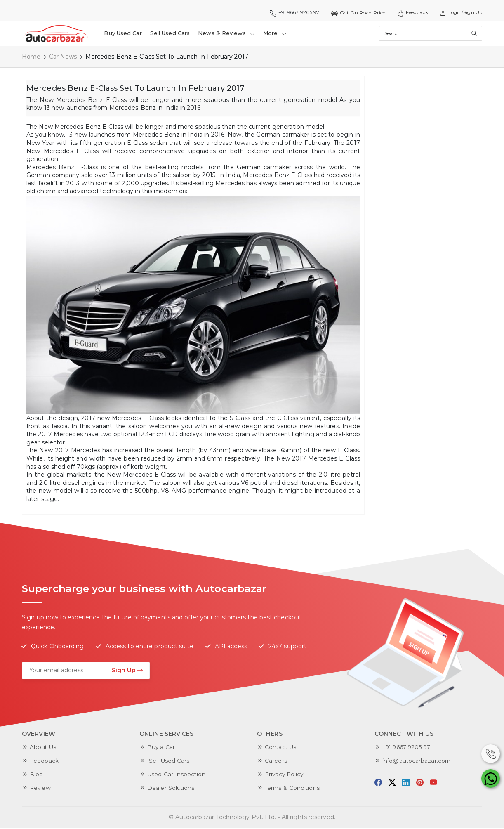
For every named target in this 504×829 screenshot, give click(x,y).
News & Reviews (227, 34)
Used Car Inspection (177, 775)
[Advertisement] (431, 201)
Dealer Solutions (171, 789)
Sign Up (127, 671)
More (275, 34)
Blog (37, 775)
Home (31, 58)
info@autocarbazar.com (417, 762)
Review (41, 789)
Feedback (411, 13)
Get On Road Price (356, 13)
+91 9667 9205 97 (292, 13)
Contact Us (281, 748)
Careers (276, 762)
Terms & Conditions (293, 789)
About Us (43, 748)
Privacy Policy (285, 775)
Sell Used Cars (170, 34)
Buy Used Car (123, 34)
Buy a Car (161, 748)
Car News (63, 58)
